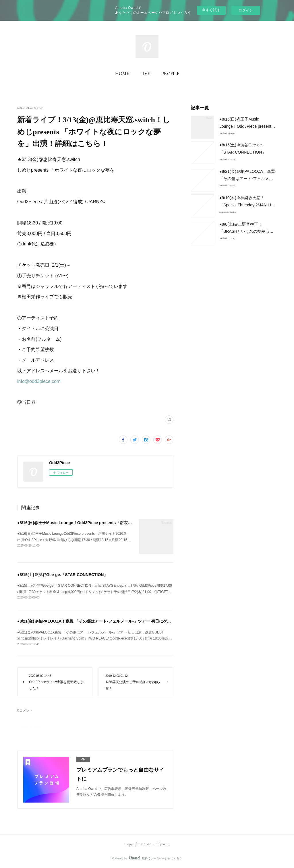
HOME (122, 74)
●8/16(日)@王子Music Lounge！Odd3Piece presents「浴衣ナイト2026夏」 (87, 523)
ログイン (246, 10)
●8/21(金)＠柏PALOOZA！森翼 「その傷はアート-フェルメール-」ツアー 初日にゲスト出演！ (102, 621)
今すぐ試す (211, 10)
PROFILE (170, 74)
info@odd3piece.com (39, 381)
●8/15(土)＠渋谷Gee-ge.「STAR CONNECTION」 (62, 575)
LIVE (145, 74)
